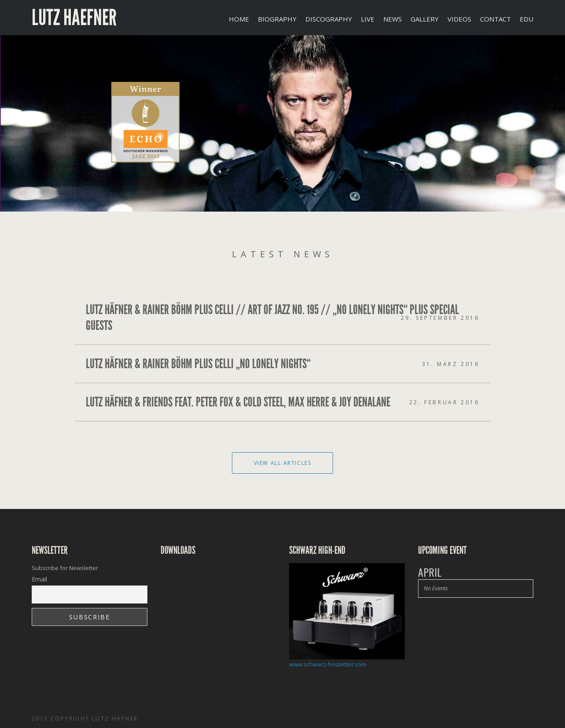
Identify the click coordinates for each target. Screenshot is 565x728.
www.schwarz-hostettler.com (328, 664)
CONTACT (495, 19)
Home (239, 19)
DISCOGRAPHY (329, 19)
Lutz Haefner (74, 18)
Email (39, 579)
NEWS (393, 19)
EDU (526, 19)
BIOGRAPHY (277, 19)
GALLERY (425, 19)
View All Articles (283, 463)
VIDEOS (459, 19)
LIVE (368, 19)
